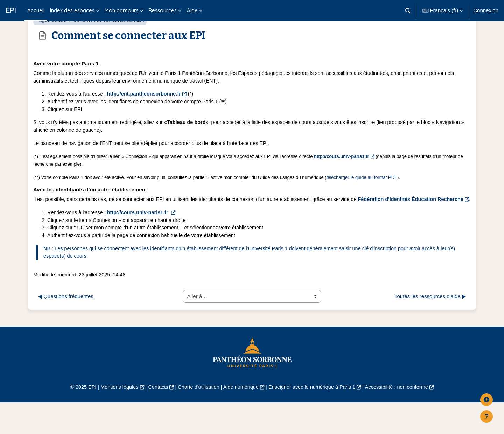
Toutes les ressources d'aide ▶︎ (430, 327)
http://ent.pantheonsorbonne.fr (148, 113)
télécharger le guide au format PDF (362, 198)
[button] (408, 10)
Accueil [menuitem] (36, 10)
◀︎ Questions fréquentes (66, 327)
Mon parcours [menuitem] (122, 10)
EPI (11, 10)
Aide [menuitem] (192, 10)
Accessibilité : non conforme (402, 418)
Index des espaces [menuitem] (72, 10)
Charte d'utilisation (197, 418)
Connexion (486, 10)
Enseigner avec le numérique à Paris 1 (314, 418)
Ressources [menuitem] (163, 10)
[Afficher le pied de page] (486, 416)
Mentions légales (114, 418)
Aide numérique (240, 418)
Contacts (155, 418)
